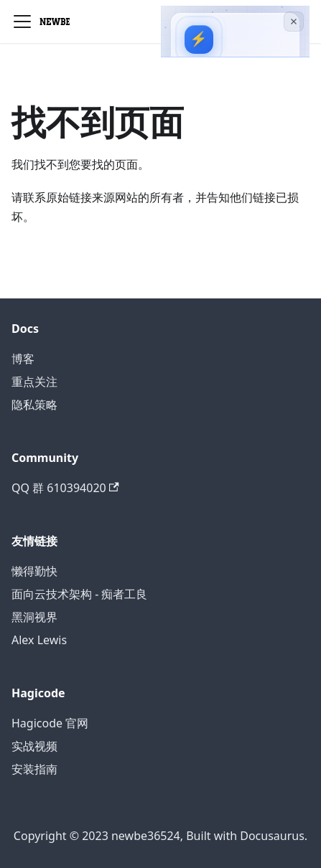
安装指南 (34, 769)
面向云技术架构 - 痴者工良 (79, 594)
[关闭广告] (294, 22)
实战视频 (34, 746)
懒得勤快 (34, 571)
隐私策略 (34, 405)
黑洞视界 (34, 617)
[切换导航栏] (22, 22)
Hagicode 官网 (50, 723)
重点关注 (34, 382)
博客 (23, 359)
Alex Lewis (39, 640)
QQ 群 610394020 (65, 488)
